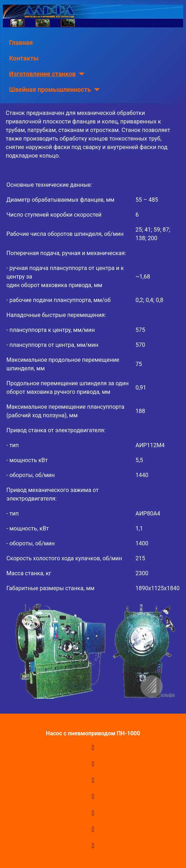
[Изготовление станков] (80, 74)
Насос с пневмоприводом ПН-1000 (93, 733)
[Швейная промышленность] (95, 90)
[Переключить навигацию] (93, 747)
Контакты (24, 58)
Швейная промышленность (50, 90)
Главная (21, 43)
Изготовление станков (43, 74)
